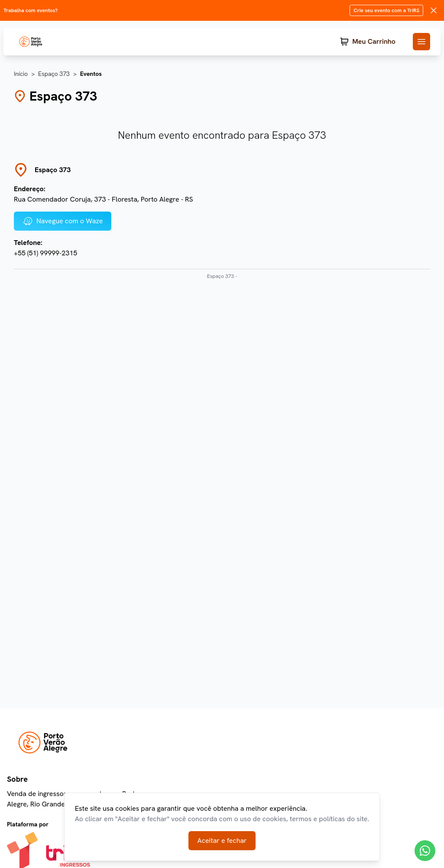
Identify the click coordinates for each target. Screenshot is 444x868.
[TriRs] (38, 42)
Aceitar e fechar (222, 840)
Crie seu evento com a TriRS (386, 10)
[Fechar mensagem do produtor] (434, 10)
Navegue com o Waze (63, 221)
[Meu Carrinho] (368, 42)
